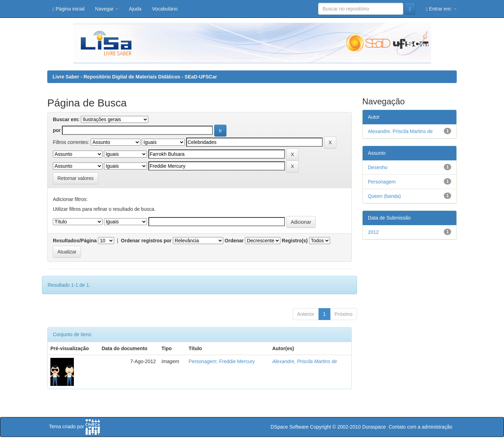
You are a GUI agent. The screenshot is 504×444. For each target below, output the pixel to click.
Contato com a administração (420, 427)
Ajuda (135, 9)
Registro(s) (295, 241)
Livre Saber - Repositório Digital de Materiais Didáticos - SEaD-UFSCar (135, 77)
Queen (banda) (384, 196)
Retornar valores (76, 178)
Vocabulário (165, 9)
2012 (373, 232)
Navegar (107, 9)
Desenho (378, 167)
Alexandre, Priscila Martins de (305, 361)
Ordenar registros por (146, 241)
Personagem (382, 182)
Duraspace (374, 427)
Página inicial (69, 9)
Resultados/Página (75, 241)
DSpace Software (290, 427)
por (57, 130)
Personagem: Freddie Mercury (222, 361)
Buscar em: (66, 119)
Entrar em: (441, 9)
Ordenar (234, 241)
